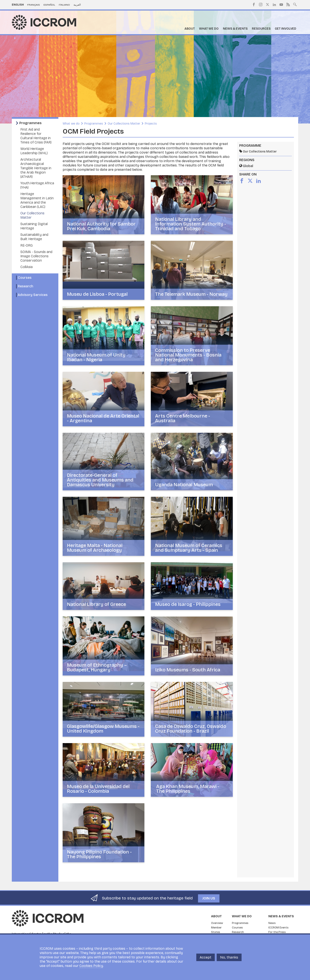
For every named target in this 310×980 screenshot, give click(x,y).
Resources (261, 29)
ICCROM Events (278, 928)
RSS (288, 5)
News (272, 923)
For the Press (277, 932)
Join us (209, 898)
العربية (77, 5)
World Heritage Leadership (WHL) (34, 151)
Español (49, 5)
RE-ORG (26, 245)
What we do (209, 29)
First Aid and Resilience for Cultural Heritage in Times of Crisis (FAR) (36, 136)
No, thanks (229, 957)
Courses (25, 278)
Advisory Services (33, 295)
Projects (151, 124)
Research (26, 286)
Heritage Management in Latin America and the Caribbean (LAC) (37, 200)
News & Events (235, 29)
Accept (206, 957)
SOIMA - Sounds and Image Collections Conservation (36, 256)
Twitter (268, 5)
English (18, 5)
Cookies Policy (91, 966)
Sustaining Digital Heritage (34, 226)
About (190, 29)
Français (34, 5)
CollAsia (26, 267)
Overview (217, 923)
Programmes (30, 123)
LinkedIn (274, 5)
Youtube (281, 5)
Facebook (254, 5)
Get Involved (286, 29)
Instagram (261, 5)
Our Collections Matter (124, 124)
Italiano (64, 5)
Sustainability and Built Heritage (34, 237)
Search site (295, 4)
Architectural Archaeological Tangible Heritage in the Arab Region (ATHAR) (36, 168)
